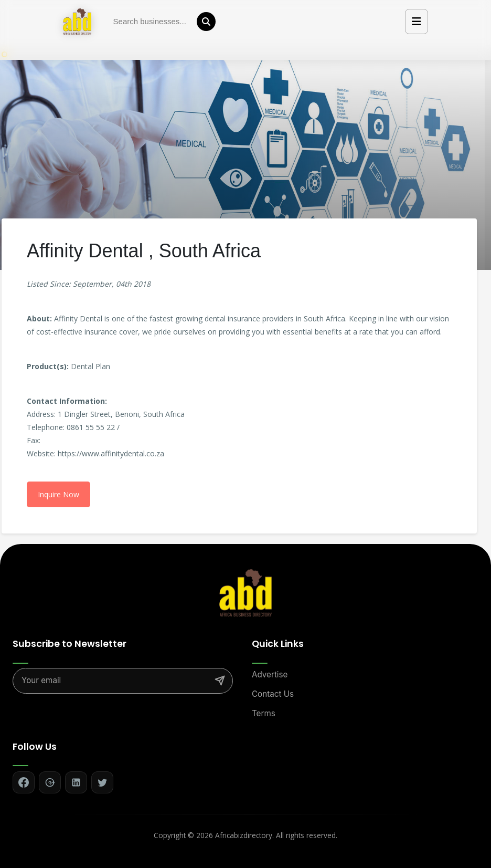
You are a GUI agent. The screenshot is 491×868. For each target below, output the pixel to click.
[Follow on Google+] (50, 782)
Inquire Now (58, 494)
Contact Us (273, 694)
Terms (264, 713)
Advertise (270, 674)
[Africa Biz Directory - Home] (245, 592)
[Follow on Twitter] (102, 782)
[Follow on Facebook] (24, 782)
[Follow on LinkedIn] (76, 782)
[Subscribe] (220, 681)
